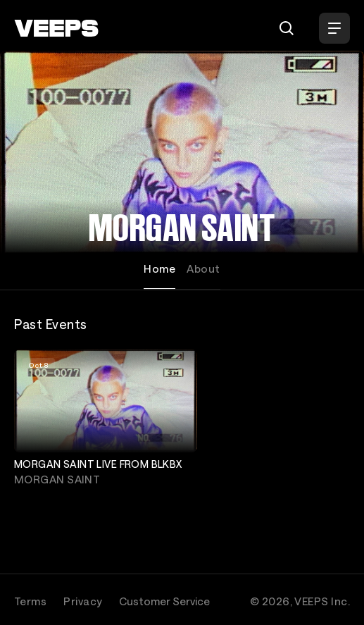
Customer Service (164, 601)
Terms (30, 601)
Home (159, 268)
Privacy (83, 601)
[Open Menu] (334, 28)
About (203, 268)
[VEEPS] (56, 28)
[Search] (287, 28)
